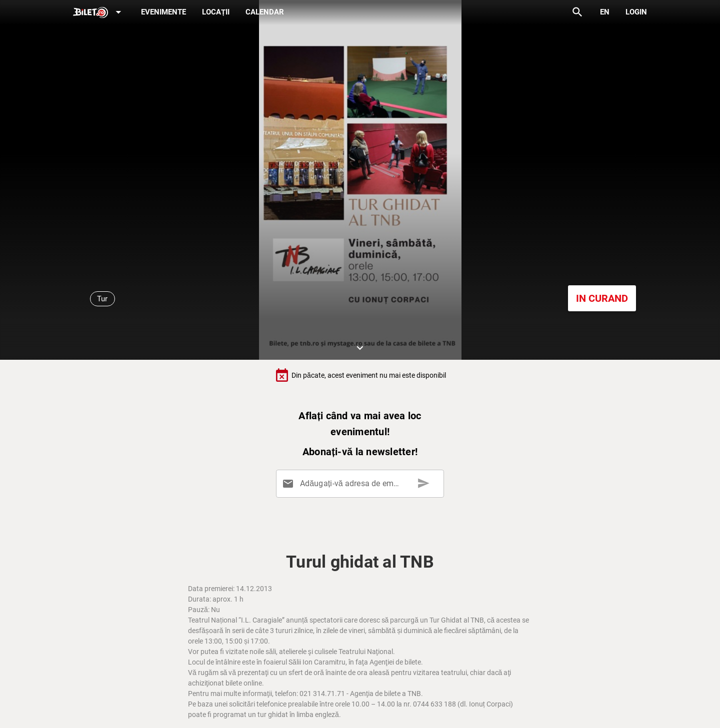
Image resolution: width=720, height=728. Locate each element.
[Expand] (99, 13)
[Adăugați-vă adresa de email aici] (362, 484)
